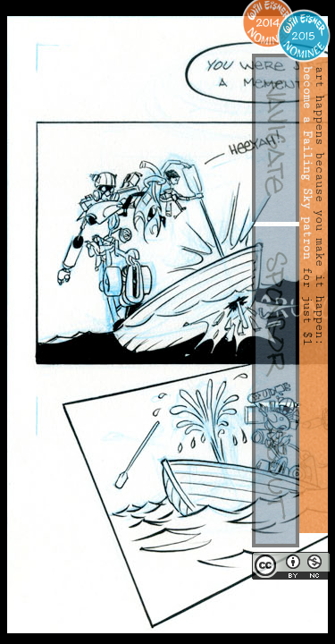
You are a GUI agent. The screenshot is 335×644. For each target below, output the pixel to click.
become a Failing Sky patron (307, 163)
